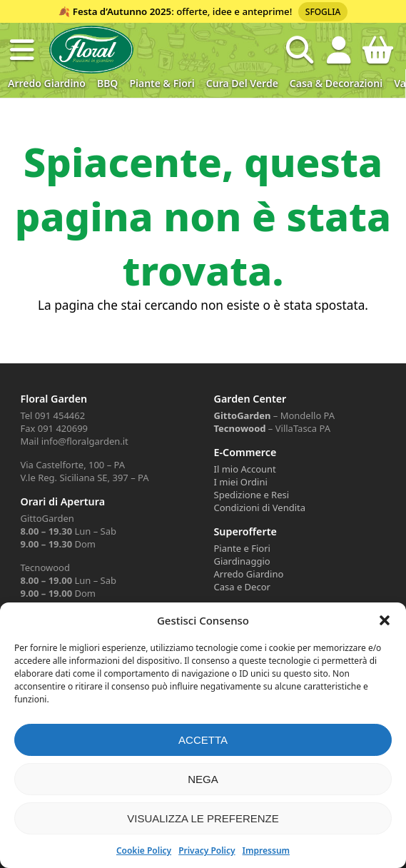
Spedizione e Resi (252, 495)
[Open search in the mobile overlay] (300, 50)
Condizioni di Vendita (260, 508)
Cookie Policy (144, 851)
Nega (203, 779)
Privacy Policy (207, 851)
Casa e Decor (242, 587)
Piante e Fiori (242, 548)
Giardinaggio (242, 561)
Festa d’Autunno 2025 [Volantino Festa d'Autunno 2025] (122, 11)
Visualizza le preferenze (203, 818)
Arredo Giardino (47, 83)
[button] (385, 620)
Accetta (203, 740)
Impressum (266, 851)
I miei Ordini (241, 482)
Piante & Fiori (162, 83)
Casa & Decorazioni (336, 83)
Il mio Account (245, 469)
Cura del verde (242, 83)
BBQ (107, 83)
